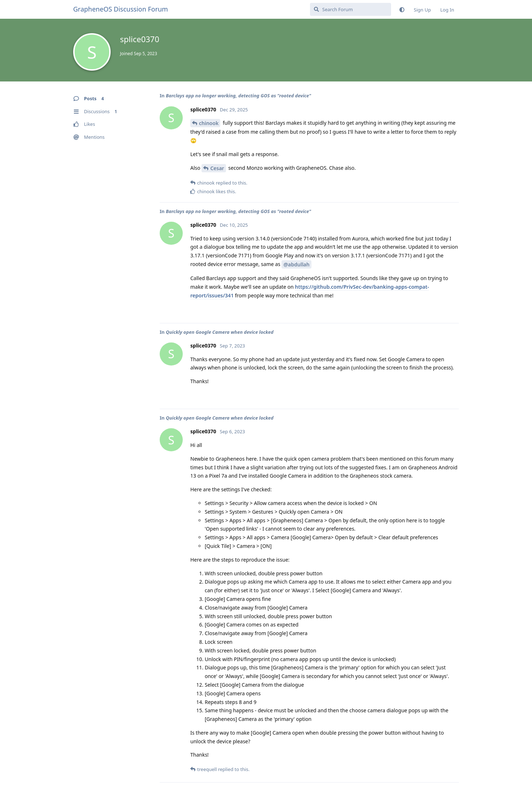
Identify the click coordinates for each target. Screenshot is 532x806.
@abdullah (296, 264)
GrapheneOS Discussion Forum (121, 9)
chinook (209, 123)
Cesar (217, 168)
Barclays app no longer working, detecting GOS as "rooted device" (238, 96)
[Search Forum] (351, 9)
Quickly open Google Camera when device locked (220, 332)
